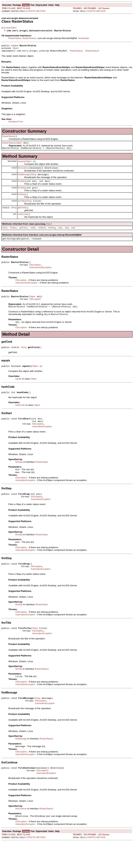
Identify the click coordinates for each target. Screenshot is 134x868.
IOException (35, 275)
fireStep (22, 194)
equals (21, 165)
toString (52, 236)
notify (33, 236)
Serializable (84, 38)
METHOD (41, 11)
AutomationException (42, 443)
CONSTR (31, 11)
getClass (23, 236)
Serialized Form (16, 123)
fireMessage (24, 179)
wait (60, 236)
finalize (13, 236)
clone (5, 236)
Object (16, 49)
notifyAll (42, 236)
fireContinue (24, 172)
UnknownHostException (40, 278)
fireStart (22, 186)
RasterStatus (8, 138)
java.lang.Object (9, 28)
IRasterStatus (15, 38)
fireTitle (21, 208)
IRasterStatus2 (29, 38)
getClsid (22, 215)
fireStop (22, 201)
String (33, 179)
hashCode (23, 222)
